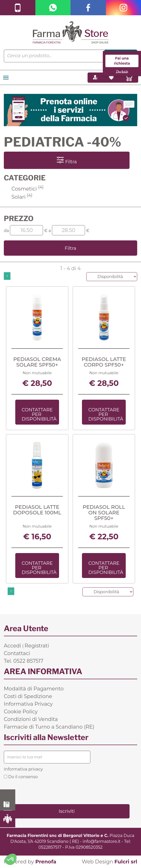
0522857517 (50, 847)
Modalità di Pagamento (34, 689)
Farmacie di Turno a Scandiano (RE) (49, 727)
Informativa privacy (23, 769)
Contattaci (17, 653)
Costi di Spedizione (28, 696)
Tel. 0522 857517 (24, 661)
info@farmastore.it (102, 841)
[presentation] (43, 791)
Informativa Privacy (28, 704)
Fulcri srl (126, 862)
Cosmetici (27, 189)
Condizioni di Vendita (31, 719)
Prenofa (46, 862)
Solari (22, 197)
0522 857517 (8, 804)
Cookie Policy (21, 712)
